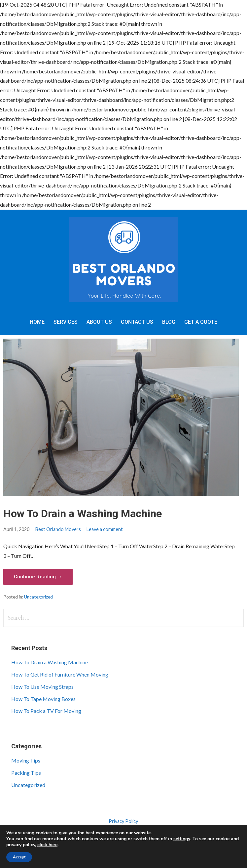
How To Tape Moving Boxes (43, 699)
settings (182, 839)
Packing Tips (26, 773)
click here (47, 845)
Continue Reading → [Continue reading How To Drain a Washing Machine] (38, 577)
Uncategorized (38, 597)
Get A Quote (201, 322)
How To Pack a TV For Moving (46, 711)
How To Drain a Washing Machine (83, 514)
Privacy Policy (123, 821)
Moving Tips (26, 760)
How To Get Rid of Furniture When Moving (60, 674)
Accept (19, 857)
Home (37, 322)
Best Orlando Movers (58, 529)
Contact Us (137, 322)
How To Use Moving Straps (42, 687)
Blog (169, 322)
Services (66, 322)
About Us (99, 322)
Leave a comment (105, 529)
